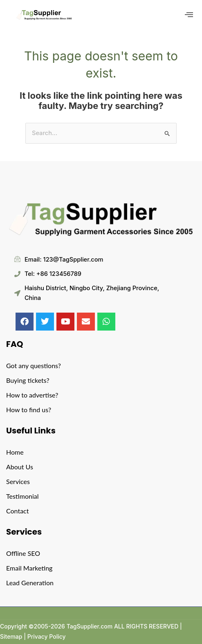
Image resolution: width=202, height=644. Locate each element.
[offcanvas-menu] (189, 15)
